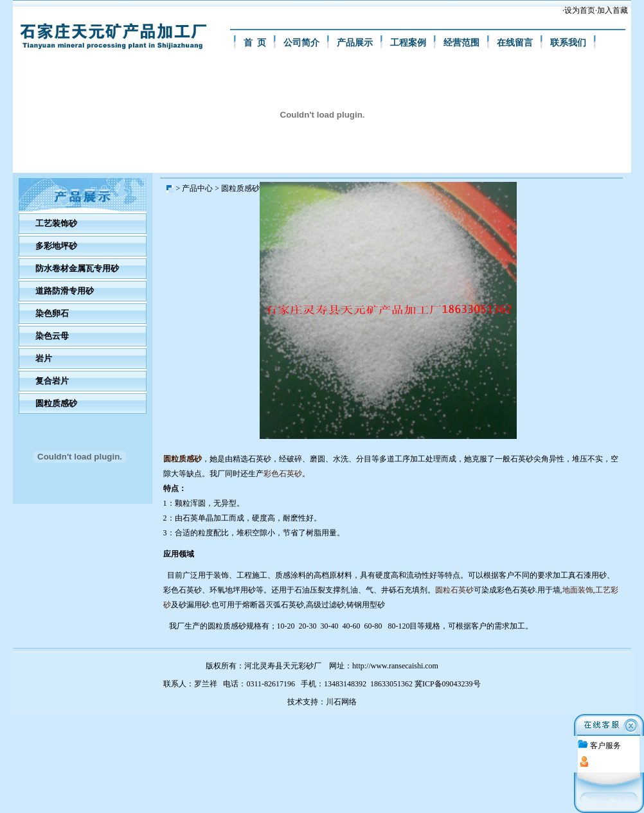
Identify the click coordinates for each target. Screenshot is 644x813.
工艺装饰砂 (56, 223)
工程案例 (408, 43)
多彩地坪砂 (56, 246)
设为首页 (580, 10)
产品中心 (197, 188)
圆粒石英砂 (454, 590)
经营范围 (461, 43)
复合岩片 (52, 381)
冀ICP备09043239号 (448, 684)
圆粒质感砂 (56, 403)
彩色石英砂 (283, 474)
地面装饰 (578, 590)
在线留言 (515, 43)
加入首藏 (613, 10)
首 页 (255, 43)
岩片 (44, 358)
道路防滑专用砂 (65, 291)
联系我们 (568, 43)
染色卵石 (52, 313)
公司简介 (301, 43)
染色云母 (52, 336)
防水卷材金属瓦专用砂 (77, 268)
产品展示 (355, 43)
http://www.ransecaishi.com (395, 666)
